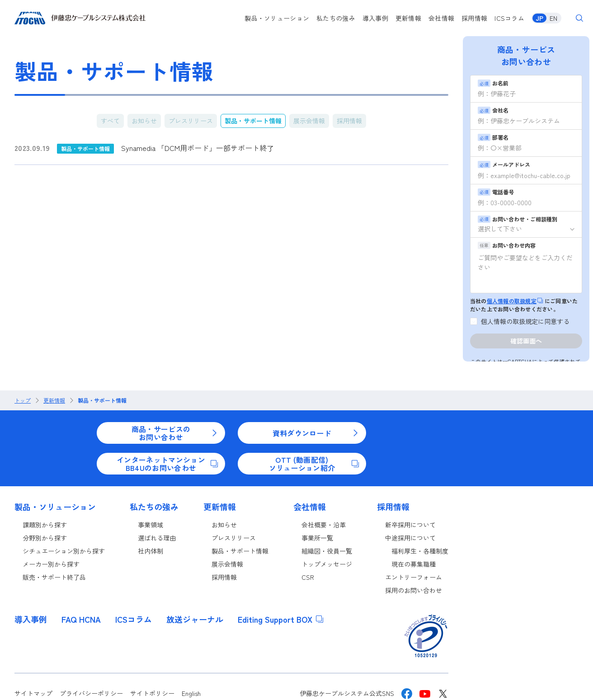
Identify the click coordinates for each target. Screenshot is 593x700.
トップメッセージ (327, 564)
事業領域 (151, 525)
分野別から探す (45, 538)
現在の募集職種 (414, 564)
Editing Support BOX (280, 619)
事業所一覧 (317, 538)
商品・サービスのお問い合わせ (175, 433)
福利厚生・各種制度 (420, 551)
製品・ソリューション (277, 18)
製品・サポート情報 (253, 121)
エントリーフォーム (414, 577)
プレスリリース (191, 121)
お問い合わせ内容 (507, 245)
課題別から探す (45, 525)
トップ (23, 400)
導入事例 (375, 18)
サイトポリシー (152, 693)
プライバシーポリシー (91, 693)
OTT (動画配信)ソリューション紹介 (314, 464)
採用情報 (474, 18)
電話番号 (496, 192)
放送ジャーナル (195, 619)
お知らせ (144, 121)
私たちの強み (336, 18)
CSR (308, 577)
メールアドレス (504, 164)
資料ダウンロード (316, 433)
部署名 (493, 137)
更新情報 (408, 18)
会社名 (493, 110)
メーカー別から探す (51, 564)
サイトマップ (33, 693)
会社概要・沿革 (324, 525)
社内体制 (151, 551)
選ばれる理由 (157, 538)
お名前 (493, 83)
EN (553, 18)
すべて (110, 121)
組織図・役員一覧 (327, 551)
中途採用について (410, 538)
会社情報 (441, 18)
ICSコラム (509, 18)
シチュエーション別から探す (64, 551)
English (191, 693)
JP (539, 18)
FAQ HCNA (81, 619)
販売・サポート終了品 (54, 577)
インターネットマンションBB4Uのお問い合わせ (167, 464)
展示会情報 (309, 121)
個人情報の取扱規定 (515, 301)
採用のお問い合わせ (414, 590)
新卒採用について (410, 525)
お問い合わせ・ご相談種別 (518, 219)
